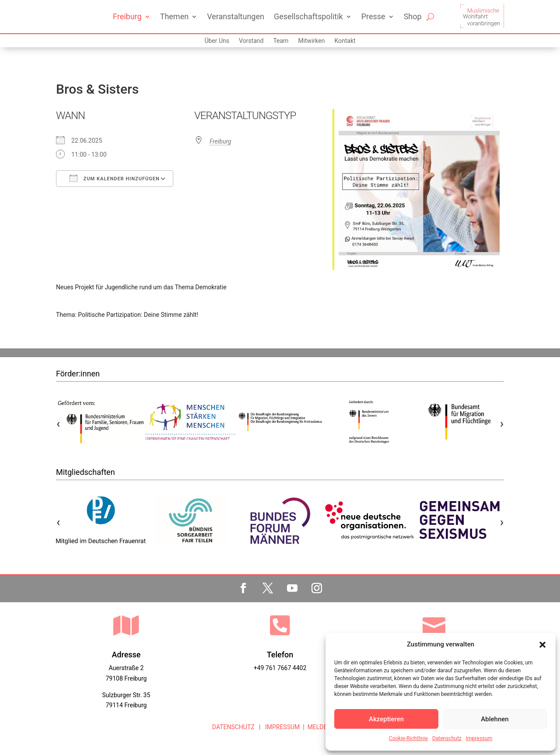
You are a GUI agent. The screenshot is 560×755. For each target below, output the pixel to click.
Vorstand (251, 41)
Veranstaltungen (236, 16)
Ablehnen (495, 719)
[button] (542, 645)
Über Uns (217, 41)
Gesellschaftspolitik (308, 16)
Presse (373, 16)
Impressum (479, 738)
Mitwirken (311, 41)
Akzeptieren (386, 719)
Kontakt (345, 41)
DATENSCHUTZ (233, 727)
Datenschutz (447, 738)
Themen (174, 16)
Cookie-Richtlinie (408, 738)
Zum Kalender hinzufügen (115, 178)
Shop (413, 16)
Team (281, 41)
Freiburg (127, 16)
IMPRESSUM (282, 727)
